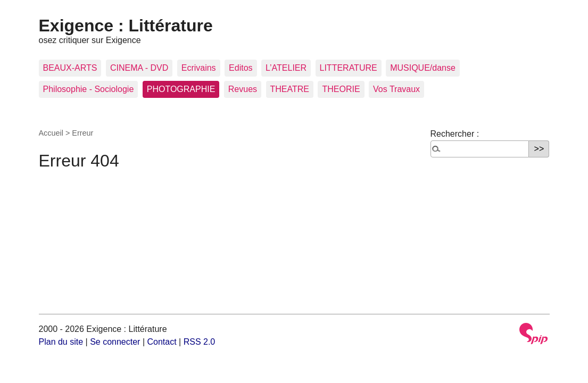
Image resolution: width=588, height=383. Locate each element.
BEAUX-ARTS (70, 68)
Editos (241, 68)
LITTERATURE (349, 68)
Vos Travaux (396, 89)
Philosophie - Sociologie (89, 89)
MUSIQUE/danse (423, 68)
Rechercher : (455, 134)
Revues (243, 89)
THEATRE (290, 89)
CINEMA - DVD (139, 68)
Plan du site (61, 342)
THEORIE (341, 89)
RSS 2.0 (200, 342)
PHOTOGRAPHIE (181, 89)
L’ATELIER (286, 68)
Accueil (51, 133)
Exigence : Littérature (126, 26)
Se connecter (115, 342)
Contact (162, 342)
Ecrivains (199, 68)
